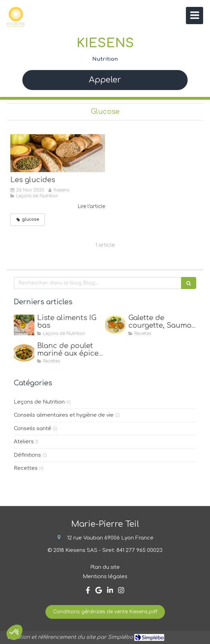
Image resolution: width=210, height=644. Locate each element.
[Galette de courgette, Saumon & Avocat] (115, 325)
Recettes (26, 468)
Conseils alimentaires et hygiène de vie (64, 415)
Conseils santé (33, 429)
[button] (14, 632)
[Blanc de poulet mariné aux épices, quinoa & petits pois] (24, 353)
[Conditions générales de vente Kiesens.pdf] (105, 612)
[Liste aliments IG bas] (24, 325)
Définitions (27, 455)
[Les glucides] (58, 153)
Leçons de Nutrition (39, 402)
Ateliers (24, 442)
